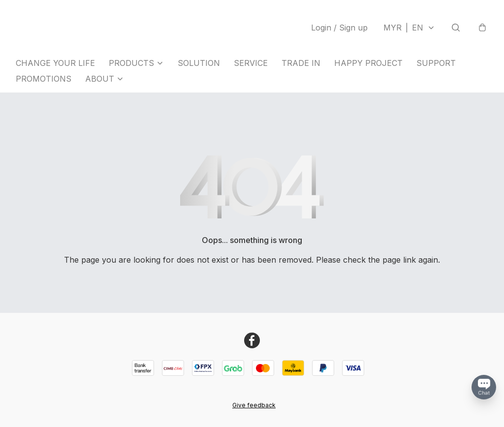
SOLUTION (199, 63)
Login (339, 28)
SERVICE (251, 63)
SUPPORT (436, 63)
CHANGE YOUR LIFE (55, 63)
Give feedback (254, 405)
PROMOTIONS (44, 79)
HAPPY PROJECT (368, 63)
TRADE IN (301, 63)
